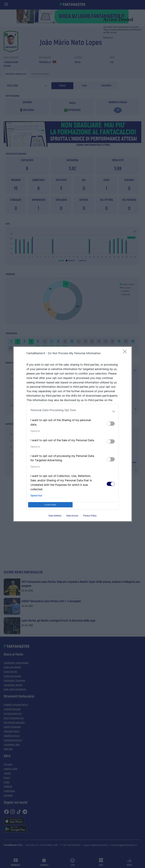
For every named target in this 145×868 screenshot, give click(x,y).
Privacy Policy (90, 516)
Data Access (72, 516)
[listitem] (73, 411)
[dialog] (73, 434)
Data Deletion (55, 516)
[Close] (126, 353)
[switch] (111, 424)
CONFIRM (50, 505)
